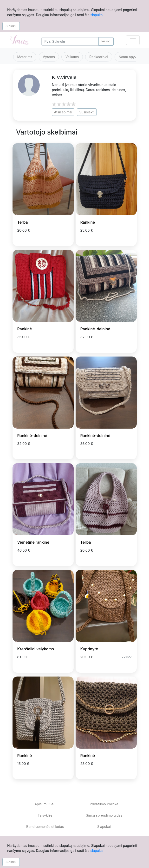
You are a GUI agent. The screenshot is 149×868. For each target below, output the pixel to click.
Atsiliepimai (63, 112)
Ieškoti (106, 41)
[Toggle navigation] (133, 40)
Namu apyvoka (130, 57)
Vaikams (72, 57)
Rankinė (88, 222)
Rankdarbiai (99, 57)
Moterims (25, 57)
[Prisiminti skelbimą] (64, 238)
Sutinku (11, 26)
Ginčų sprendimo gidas (104, 815)
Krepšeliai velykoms (36, 649)
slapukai (97, 15)
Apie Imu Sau (45, 804)
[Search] (70, 41)
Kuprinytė (89, 649)
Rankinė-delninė (95, 329)
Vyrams (49, 57)
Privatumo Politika (104, 804)
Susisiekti (87, 112)
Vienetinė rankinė (33, 542)
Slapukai (104, 827)
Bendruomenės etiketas (45, 827)
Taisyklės (45, 815)
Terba (23, 222)
